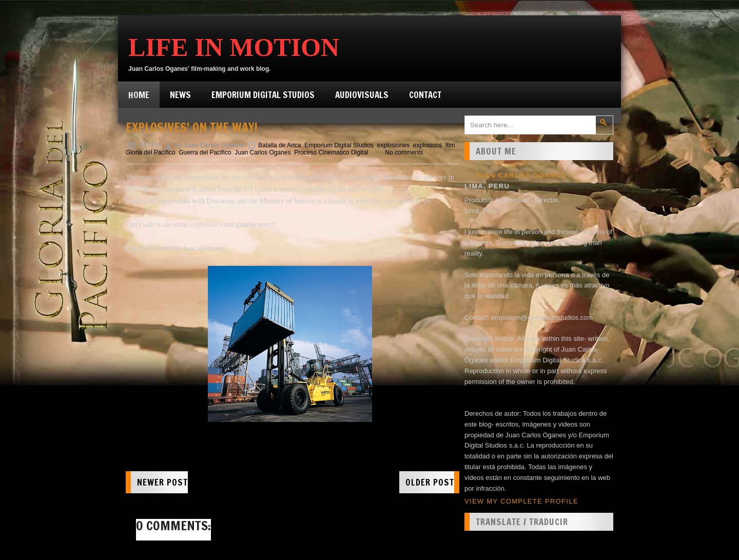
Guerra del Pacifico (205, 152)
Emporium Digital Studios (263, 95)
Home (139, 95)
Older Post (430, 482)
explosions (428, 145)
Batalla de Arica (279, 145)
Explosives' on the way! (192, 127)
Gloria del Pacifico (151, 152)
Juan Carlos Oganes (262, 152)
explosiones (393, 145)
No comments (404, 152)
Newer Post (162, 482)
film (450, 145)
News (180, 95)
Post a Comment (161, 546)
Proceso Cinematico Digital (331, 152)
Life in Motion (234, 47)
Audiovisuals (362, 95)
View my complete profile (521, 501)
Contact (425, 95)
